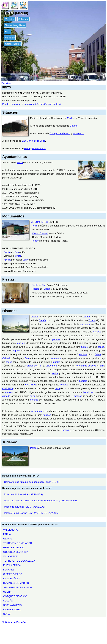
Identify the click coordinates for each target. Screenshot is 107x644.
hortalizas (88, 392)
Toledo (92, 320)
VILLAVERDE (10, 556)
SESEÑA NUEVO (12, 605)
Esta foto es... (7, 83)
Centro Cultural (40, 233)
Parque (34, 448)
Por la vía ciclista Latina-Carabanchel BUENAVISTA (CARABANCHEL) (41, 501)
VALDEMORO (11, 530)
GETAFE (8, 539)
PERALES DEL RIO (14, 548)
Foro (8, 31)
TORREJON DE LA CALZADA (19, 561)
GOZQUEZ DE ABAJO (15, 596)
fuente (84, 347)
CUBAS (7, 614)
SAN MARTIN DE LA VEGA (18, 587)
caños (101, 347)
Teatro (35, 241)
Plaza (20, 162)
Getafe (73, 126)
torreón (47, 415)
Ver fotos (10, 19)
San (17, 252)
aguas (16, 351)
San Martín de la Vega (34, 141)
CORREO (8, 388)
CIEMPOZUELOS (13, 574)
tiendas (34, 400)
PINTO (34, 317)
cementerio (56, 358)
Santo (25, 260)
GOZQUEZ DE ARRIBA (16, 552)
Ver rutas (10, 38)
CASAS (97, 332)
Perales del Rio (33, 366)
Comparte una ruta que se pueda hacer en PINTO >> (32, 482)
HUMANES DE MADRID (16, 583)
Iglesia (7, 260)
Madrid (71, 118)
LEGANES (9, 570)
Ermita (7, 252)
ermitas (83, 354)
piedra (55, 373)
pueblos (64, 385)
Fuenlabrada (39, 148)
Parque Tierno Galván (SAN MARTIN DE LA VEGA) (31, 513)
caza (32, 396)
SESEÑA (8, 601)
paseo (9, 362)
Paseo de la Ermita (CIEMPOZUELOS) (25, 507)
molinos (78, 396)
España (65, 430)
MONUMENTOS (39, 222)
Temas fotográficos (15, 25)
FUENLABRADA (12, 565)
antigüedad (37, 411)
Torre (35, 226)
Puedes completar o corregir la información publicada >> (32, 104)
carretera (85, 324)
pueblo (57, 362)
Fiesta (35, 285)
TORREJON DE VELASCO (18, 543)
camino (9, 392)
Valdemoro (78, 133)
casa (57, 388)
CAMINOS (31, 385)
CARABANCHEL (12, 610)
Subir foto (24, 19)
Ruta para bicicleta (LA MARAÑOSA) (24, 494)
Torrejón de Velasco (60, 133)
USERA (7, 592)
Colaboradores (13, 44)
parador (56, 339)
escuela (21, 343)
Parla (27, 148)
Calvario (7, 358)
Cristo (18, 256)
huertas (83, 381)
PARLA (7, 534)
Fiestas (35, 289)
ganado (6, 396)
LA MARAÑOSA (12, 579)
